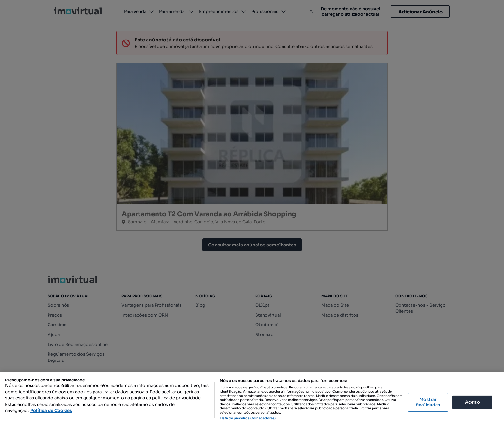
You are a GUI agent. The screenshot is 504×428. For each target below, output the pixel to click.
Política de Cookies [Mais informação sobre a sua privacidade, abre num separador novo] (51, 410)
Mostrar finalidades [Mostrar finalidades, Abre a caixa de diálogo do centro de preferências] (428, 402)
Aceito (473, 402)
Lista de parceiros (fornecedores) (248, 418)
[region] (252, 400)
